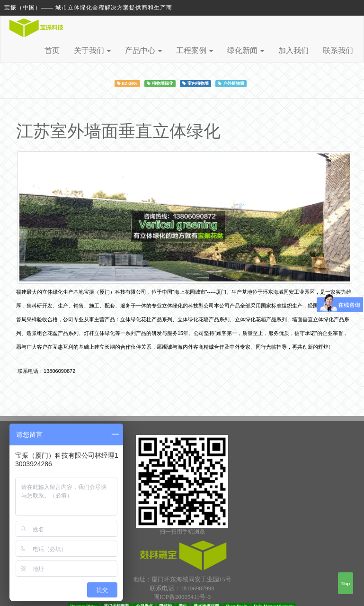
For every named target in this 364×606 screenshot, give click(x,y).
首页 (52, 50)
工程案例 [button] (195, 50)
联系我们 (338, 50)
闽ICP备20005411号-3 (182, 597)
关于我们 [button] (92, 50)
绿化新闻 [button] (246, 50)
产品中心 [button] (143, 50)
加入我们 (293, 50)
